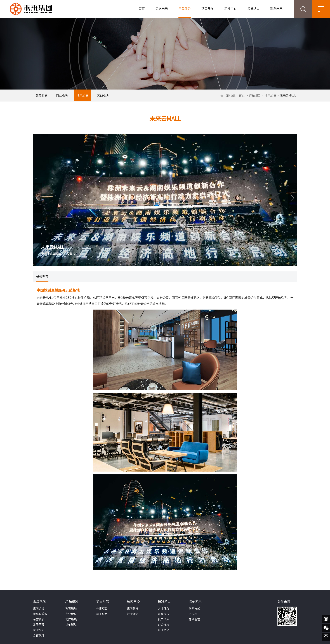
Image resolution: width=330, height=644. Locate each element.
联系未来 (276, 9)
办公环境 (164, 625)
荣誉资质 (39, 619)
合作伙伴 (39, 635)
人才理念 (164, 609)
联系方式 (194, 609)
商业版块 (62, 95)
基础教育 (42, 276)
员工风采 (164, 619)
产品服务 (185, 9)
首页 (142, 9)
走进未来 (162, 9)
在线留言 (194, 619)
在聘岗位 (164, 614)
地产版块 (82, 95)
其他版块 (103, 95)
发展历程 (39, 625)
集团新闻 (133, 609)
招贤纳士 (253, 9)
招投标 (193, 614)
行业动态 (133, 614)
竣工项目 (102, 614)
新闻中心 (230, 9)
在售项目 (102, 609)
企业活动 (164, 630)
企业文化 (39, 630)
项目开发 (208, 9)
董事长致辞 (40, 614)
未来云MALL (288, 95)
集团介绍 (39, 609)
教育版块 (41, 95)
